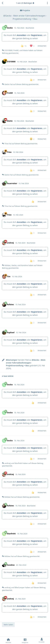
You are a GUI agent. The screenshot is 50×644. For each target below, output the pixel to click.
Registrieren (37, 35)
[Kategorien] (25, 640)
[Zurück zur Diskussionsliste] (3, 3)
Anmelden (21, 35)
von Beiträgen (25, 3)
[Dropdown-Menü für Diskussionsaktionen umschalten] (47, 3)
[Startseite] (8, 640)
